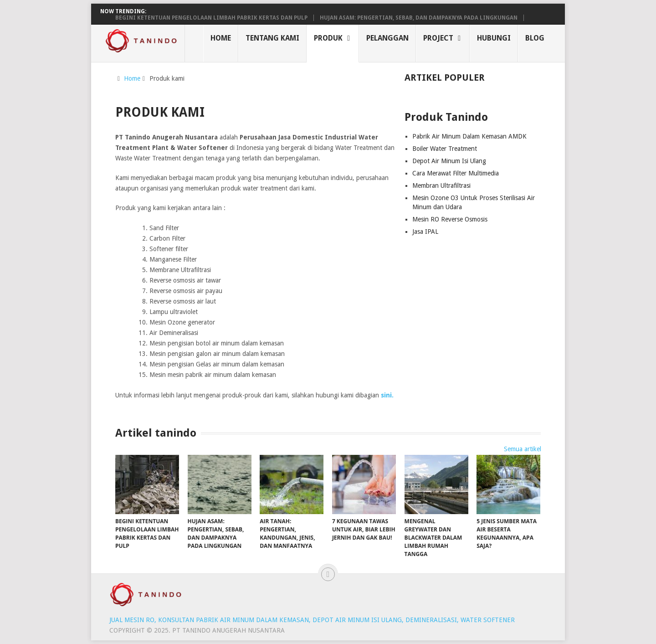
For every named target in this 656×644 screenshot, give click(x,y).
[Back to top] (328, 574)
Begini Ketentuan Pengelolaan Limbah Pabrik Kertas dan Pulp (211, 18)
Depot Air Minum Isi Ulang (449, 161)
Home (221, 38)
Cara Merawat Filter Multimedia (456, 173)
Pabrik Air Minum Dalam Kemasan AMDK (469, 136)
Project (438, 38)
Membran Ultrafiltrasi (441, 185)
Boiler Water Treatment (445, 149)
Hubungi (494, 38)
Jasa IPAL (425, 232)
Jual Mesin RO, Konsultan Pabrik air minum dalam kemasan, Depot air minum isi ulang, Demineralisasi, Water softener (312, 620)
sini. (388, 395)
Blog (535, 38)
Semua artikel (523, 449)
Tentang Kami (272, 38)
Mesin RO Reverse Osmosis (450, 219)
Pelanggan (387, 38)
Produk (328, 38)
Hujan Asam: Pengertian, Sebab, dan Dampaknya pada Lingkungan (419, 18)
